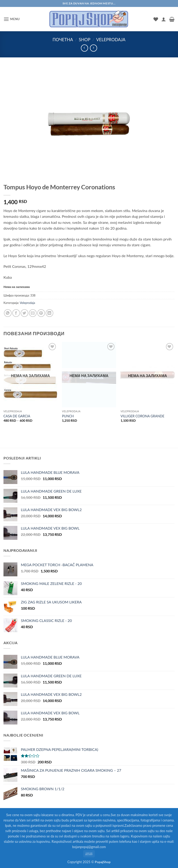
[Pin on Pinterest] (41, 313)
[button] (12, 19)
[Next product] (84, 48)
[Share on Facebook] (16, 313)
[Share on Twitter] (24, 313)
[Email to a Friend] (33, 313)
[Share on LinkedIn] (49, 313)
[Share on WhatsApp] (8, 313)
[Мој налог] (164, 19)
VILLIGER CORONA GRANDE (142, 416)
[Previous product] (94, 48)
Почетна (63, 40)
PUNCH (68, 416)
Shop (85, 40)
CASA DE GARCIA (17, 416)
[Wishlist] (156, 19)
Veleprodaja (111, 40)
